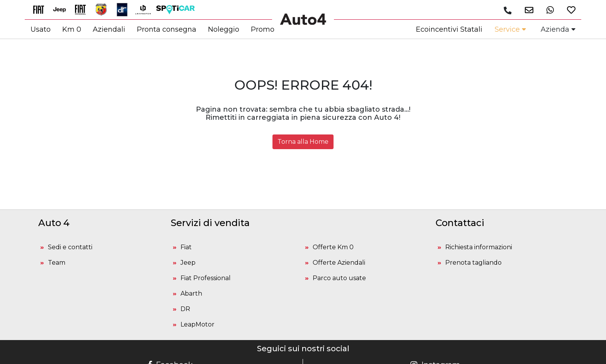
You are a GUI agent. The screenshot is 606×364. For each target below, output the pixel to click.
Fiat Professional (206, 278)
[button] (526, 10)
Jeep (188, 263)
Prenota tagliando (473, 263)
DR (185, 309)
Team (57, 263)
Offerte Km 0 (333, 247)
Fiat (186, 247)
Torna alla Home (303, 142)
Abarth (191, 293)
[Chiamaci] (507, 10)
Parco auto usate (339, 278)
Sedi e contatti (70, 247)
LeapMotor (197, 324)
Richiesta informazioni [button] (479, 247)
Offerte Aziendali (339, 263)
